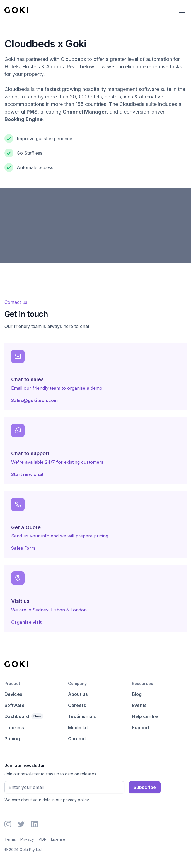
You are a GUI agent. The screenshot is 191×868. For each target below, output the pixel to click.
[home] (16, 10)
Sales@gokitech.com (34, 400)
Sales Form (23, 548)
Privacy (27, 839)
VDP (43, 839)
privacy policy (76, 800)
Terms (10, 839)
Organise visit (26, 622)
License (58, 839)
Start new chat (27, 474)
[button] (181, 10)
